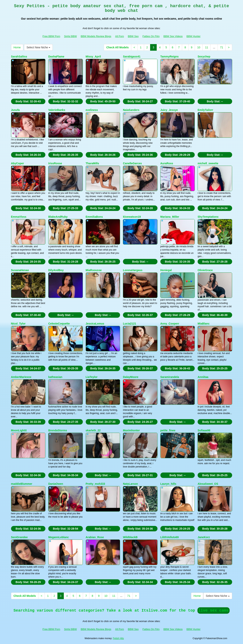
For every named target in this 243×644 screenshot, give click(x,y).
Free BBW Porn (51, 36)
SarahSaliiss (19, 57)
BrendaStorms (58, 430)
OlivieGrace (205, 270)
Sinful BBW (70, 36)
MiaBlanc (204, 324)
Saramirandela (170, 377)
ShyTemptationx (208, 217)
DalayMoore (131, 377)
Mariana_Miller (170, 217)
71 (222, 47)
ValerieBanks (57, 110)
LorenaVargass (133, 270)
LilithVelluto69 (170, 537)
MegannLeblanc (59, 537)
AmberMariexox (21, 377)
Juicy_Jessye (169, 110)
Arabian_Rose (95, 537)
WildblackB (130, 537)
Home (17, 47)
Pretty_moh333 (95, 484)
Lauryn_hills (168, 484)
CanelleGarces (132, 163)
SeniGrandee (19, 537)
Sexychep (204, 57)
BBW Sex (133, 36)
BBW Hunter (194, 36)
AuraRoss (167, 163)
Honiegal (166, 270)
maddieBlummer (22, 484)
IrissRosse (55, 163)
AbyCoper (18, 163)
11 (207, 47)
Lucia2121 (130, 324)
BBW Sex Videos (173, 36)
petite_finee (168, 430)
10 (199, 47)
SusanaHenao (20, 270)
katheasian (55, 377)
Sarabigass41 (132, 57)
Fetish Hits (118, 638)
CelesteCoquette (59, 324)
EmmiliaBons (94, 217)
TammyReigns (170, 57)
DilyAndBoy (56, 270)
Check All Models (117, 47)
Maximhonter (131, 430)
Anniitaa (203, 377)
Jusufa (15, 110)
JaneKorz (204, 537)
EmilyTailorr (205, 110)
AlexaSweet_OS (208, 484)
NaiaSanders (131, 110)
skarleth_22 (93, 430)
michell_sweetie (208, 163)
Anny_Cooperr (170, 324)
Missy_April (93, 57)
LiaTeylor (92, 377)
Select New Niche (38, 47)
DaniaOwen (56, 484)
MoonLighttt (19, 430)
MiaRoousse (94, 270)
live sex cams (214, 610)
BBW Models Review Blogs (96, 36)
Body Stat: (28, 101)
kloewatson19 (132, 217)
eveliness (92, 110)
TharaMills (92, 163)
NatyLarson (130, 484)
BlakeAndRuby (58, 217)
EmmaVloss (19, 217)
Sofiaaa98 (204, 430)
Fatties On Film (151, 36)
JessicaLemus (95, 324)
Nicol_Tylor (18, 324)
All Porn (119, 36)
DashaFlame (56, 57)
